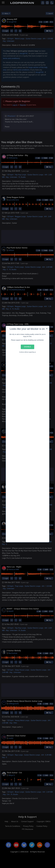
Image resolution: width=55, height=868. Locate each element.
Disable (28, 347)
